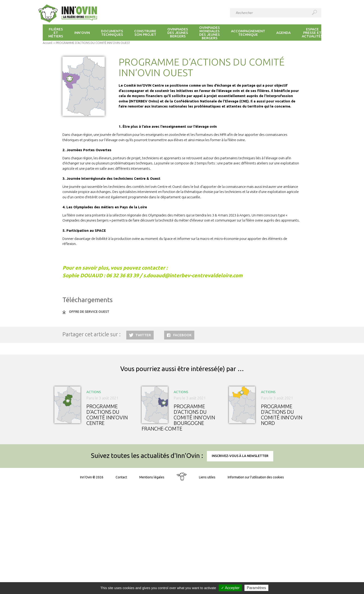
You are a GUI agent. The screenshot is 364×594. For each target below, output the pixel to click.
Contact (121, 477)
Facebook (182, 335)
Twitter (143, 335)
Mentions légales (152, 477)
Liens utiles (207, 477)
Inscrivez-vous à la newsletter (240, 456)
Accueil (47, 43)
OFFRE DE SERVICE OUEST (89, 312)
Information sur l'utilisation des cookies (256, 477)
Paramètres (256, 588)
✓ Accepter (230, 588)
